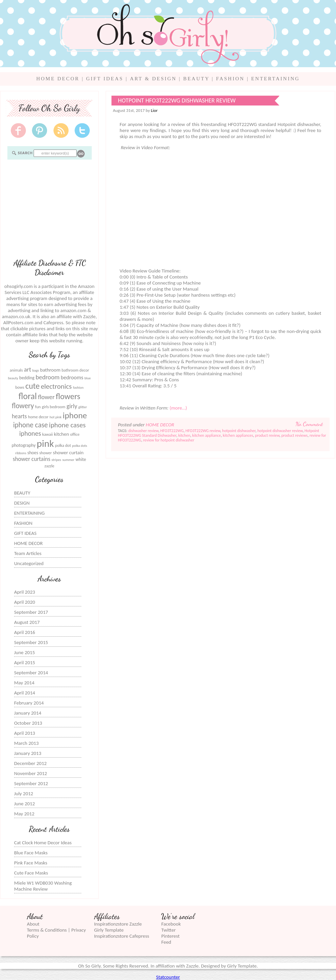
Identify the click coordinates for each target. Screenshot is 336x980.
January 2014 (28, 713)
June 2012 (25, 804)
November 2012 (31, 773)
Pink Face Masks (31, 863)
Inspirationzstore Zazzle (118, 924)
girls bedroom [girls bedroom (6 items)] (54, 407)
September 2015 (31, 642)
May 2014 (24, 683)
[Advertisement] (49, 209)
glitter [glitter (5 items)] (83, 407)
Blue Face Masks (31, 853)
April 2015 (25, 663)
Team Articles (28, 553)
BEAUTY (196, 79)
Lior (154, 110)
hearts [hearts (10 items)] (19, 416)
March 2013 (26, 743)
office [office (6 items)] (75, 434)
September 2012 (31, 783)
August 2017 (27, 622)
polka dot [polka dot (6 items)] (63, 445)
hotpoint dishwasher (239, 431)
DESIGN (22, 503)
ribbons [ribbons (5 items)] (21, 453)
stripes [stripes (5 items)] (56, 460)
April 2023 (25, 592)
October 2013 (28, 723)
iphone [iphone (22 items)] (75, 415)
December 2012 (30, 763)
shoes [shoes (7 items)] (33, 453)
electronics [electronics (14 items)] (56, 386)
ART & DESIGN (153, 79)
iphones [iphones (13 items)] (30, 433)
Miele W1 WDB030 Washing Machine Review (43, 886)
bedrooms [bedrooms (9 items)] (72, 377)
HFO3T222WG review (203, 431)
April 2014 (25, 693)
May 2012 (24, 814)
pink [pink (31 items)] (45, 443)
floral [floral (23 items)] (28, 396)
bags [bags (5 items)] (36, 370)
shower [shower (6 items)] (46, 453)
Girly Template (109, 930)
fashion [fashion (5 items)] (78, 388)
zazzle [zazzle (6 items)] (49, 466)
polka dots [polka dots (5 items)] (79, 446)
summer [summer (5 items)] (68, 460)
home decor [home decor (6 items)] (38, 417)
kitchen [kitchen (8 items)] (62, 434)
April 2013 (25, 733)
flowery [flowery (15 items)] (23, 406)
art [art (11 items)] (27, 370)
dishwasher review (143, 431)
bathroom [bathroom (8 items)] (50, 370)
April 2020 (25, 602)
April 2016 (25, 632)
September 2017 (31, 612)
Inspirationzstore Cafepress (122, 936)
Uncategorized (29, 563)
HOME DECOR (58, 79)
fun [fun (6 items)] (38, 407)
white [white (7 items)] (81, 459)
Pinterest (170, 936)
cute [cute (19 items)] (33, 386)
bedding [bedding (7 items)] (27, 378)
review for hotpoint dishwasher (169, 440)
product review (267, 435)
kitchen (184, 435)
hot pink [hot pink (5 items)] (55, 417)
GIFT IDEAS (105, 79)
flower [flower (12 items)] (46, 397)
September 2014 (31, 673)
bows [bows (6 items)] (20, 387)
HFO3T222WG (172, 431)
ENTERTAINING (275, 79)
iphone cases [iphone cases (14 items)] (67, 425)
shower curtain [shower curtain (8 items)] (68, 453)
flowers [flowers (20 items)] (68, 396)
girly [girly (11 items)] (72, 406)
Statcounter (168, 977)
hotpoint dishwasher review (280, 431)
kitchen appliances (238, 435)
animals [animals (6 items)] (16, 370)
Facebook (171, 924)
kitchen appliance (206, 435)
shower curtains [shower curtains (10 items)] (32, 459)
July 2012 (24, 794)
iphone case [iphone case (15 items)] (31, 425)
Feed (166, 942)
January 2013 (28, 753)
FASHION (230, 79)
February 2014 (29, 703)
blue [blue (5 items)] (88, 378)
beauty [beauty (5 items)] (13, 378)
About (33, 924)
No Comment (309, 424)
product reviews (294, 435)
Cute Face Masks (31, 873)
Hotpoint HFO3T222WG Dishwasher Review (177, 100)
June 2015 (25, 652)
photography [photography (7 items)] (24, 445)
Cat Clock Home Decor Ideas (43, 843)
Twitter (169, 930)
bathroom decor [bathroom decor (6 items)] (75, 370)
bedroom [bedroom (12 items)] (48, 377)
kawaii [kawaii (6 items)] (47, 434)
